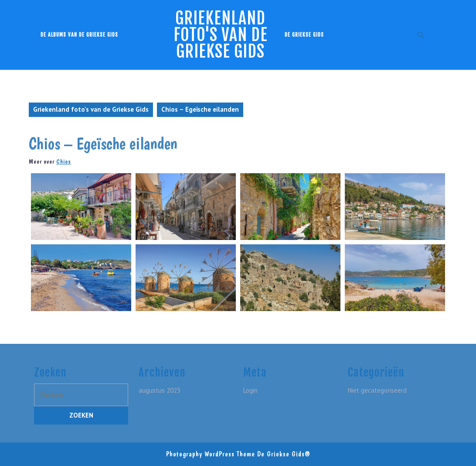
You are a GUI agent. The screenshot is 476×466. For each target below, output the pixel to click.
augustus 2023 (160, 390)
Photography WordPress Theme (211, 454)
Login (250, 390)
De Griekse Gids (304, 35)
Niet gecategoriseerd (377, 390)
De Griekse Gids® (284, 454)
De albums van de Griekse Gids (79, 35)
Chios (64, 161)
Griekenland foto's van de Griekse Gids (221, 35)
